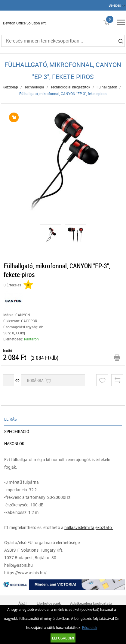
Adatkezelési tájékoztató (91, 603)
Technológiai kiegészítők (70, 87)
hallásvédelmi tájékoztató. (89, 527)
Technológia (34, 87)
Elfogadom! (63, 638)
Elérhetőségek (49, 603)
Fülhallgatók (107, 87)
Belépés (115, 5)
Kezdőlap (10, 87)
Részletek (90, 627)
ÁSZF (23, 603)
